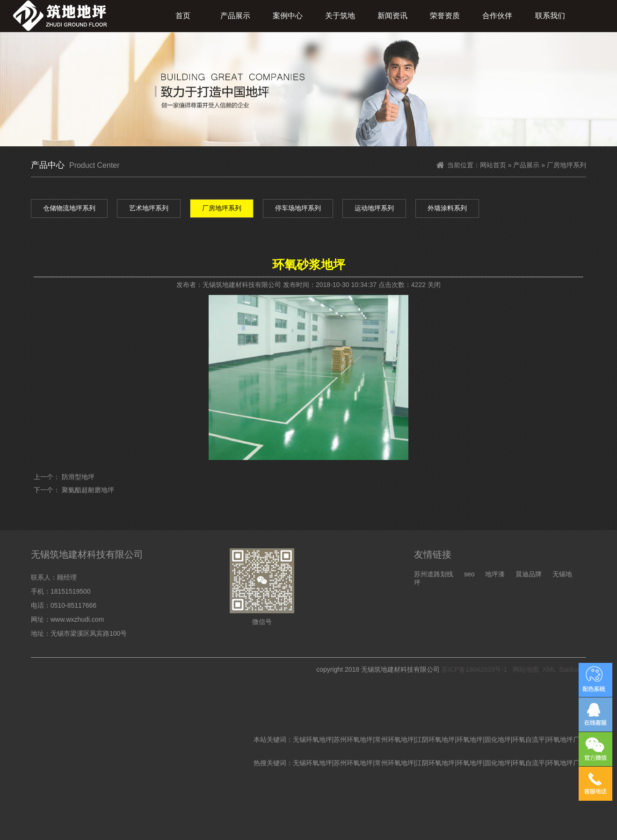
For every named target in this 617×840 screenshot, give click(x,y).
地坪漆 (495, 574)
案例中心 (288, 16)
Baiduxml (573, 669)
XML (549, 669)
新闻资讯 (392, 16)
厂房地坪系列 (222, 208)
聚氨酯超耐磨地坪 (88, 490)
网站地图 (526, 669)
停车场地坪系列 (298, 208)
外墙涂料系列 (447, 208)
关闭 (434, 285)
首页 (183, 16)
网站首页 (493, 165)
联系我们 (550, 16)
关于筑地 (340, 16)
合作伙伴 (497, 16)
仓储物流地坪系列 (69, 208)
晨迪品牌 (529, 574)
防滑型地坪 (78, 477)
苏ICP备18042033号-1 (474, 669)
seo (469, 574)
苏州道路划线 (434, 574)
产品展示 (235, 16)
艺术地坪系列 (149, 208)
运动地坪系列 (374, 208)
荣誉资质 (445, 16)
